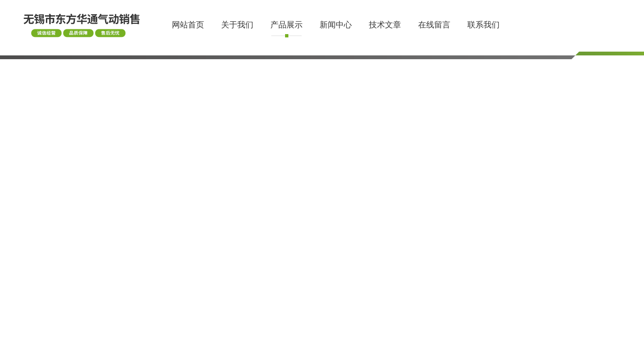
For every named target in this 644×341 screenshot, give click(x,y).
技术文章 (385, 25)
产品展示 (286, 25)
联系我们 (483, 25)
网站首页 (188, 25)
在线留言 (434, 25)
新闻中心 (336, 25)
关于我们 (237, 25)
